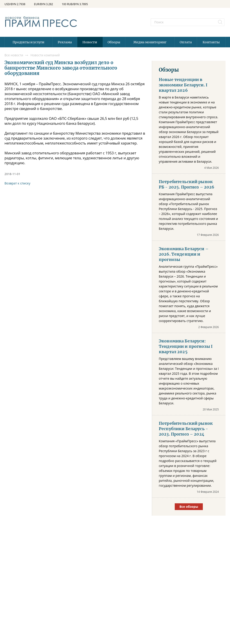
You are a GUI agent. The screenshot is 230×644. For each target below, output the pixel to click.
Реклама (65, 42)
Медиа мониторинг (150, 42)
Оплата (186, 42)
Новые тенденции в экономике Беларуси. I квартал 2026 (183, 85)
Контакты (211, 42)
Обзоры (114, 42)
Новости (90, 42)
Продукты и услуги (28, 42)
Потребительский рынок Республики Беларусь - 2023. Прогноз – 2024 (186, 429)
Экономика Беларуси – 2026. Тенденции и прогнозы (184, 254)
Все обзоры (189, 507)
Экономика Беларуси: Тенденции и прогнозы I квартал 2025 (186, 346)
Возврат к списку (17, 183)
